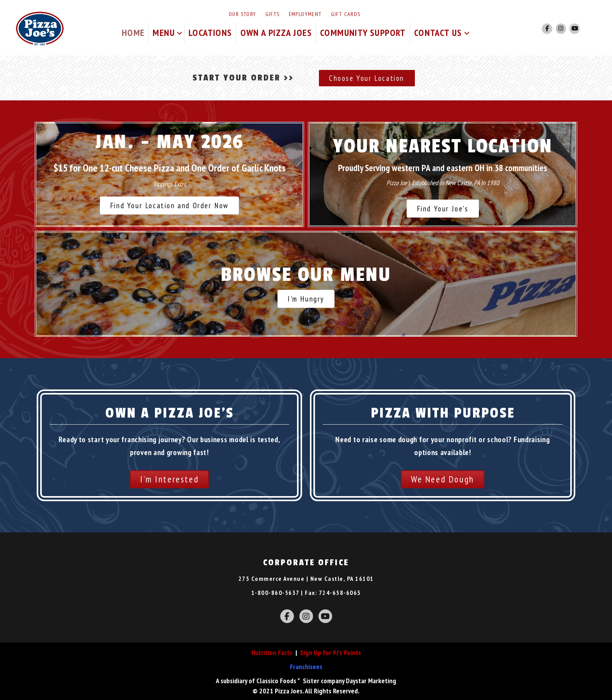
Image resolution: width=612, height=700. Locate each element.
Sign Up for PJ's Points (331, 653)
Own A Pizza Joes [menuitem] (276, 33)
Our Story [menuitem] (243, 14)
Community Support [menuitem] (363, 33)
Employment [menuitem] (305, 14)
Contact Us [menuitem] (438, 33)
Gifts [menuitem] (273, 14)
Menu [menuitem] (164, 33)
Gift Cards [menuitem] (346, 14)
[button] (180, 33)
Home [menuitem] (133, 33)
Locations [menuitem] (210, 33)
